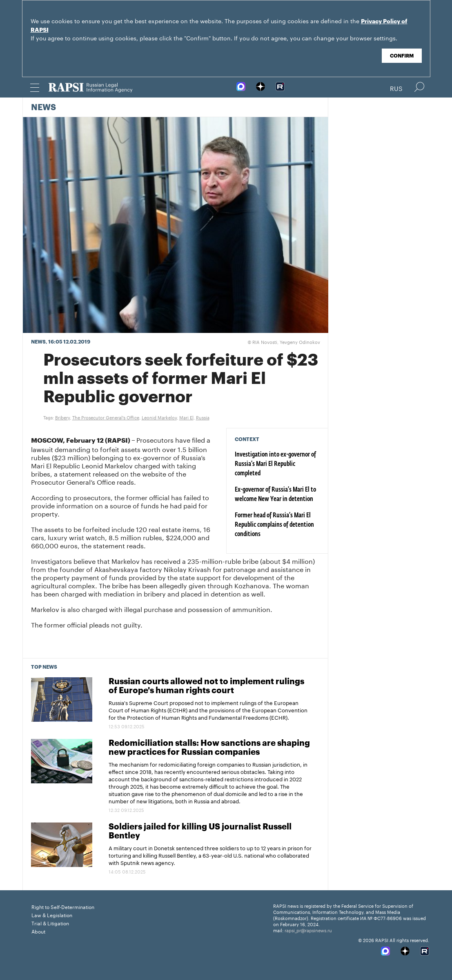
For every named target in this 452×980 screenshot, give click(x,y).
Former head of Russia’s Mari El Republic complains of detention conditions (274, 525)
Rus (396, 88)
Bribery (62, 417)
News (43, 108)
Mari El (186, 417)
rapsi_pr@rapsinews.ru (308, 930)
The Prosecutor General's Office (106, 417)
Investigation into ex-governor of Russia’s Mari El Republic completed (275, 464)
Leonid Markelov (159, 417)
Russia (203, 417)
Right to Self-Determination (63, 906)
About (38, 931)
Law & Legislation (52, 915)
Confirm (402, 56)
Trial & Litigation (50, 923)
